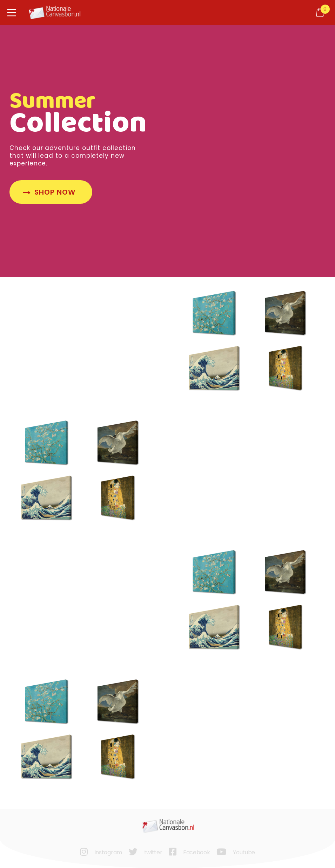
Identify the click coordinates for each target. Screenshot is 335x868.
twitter (153, 852)
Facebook (196, 852)
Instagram (108, 852)
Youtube (244, 852)
